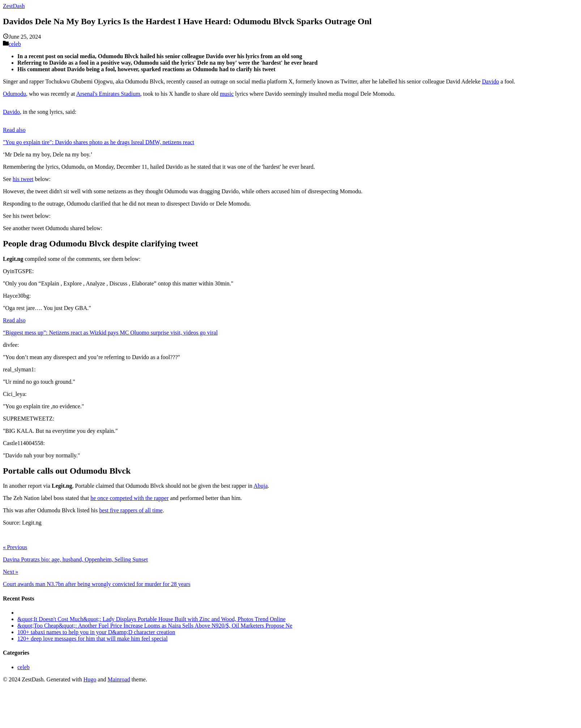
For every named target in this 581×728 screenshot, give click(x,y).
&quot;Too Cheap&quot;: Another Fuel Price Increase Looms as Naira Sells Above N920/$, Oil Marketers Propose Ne (155, 626)
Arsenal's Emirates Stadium (108, 94)
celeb (15, 44)
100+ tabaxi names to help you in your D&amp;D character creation (96, 632)
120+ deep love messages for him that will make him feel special (93, 639)
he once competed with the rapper (129, 498)
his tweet (23, 179)
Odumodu (14, 94)
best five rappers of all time (131, 510)
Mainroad (119, 679)
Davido (490, 81)
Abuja (260, 486)
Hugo (90, 679)
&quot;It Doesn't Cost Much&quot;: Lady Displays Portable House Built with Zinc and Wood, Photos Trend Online (151, 619)
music (227, 94)
